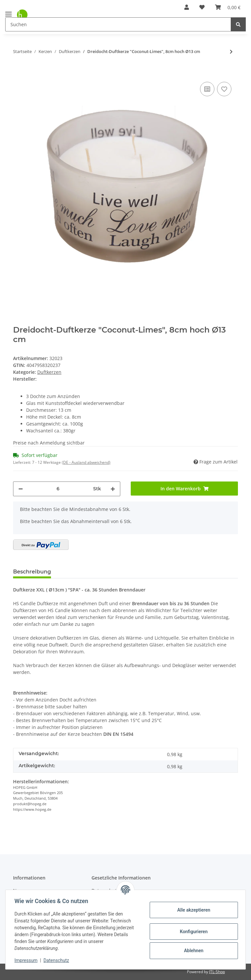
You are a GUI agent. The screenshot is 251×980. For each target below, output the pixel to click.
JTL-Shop (217, 972)
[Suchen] (118, 24)
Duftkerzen (49, 372)
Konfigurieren (192, 932)
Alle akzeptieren (192, 910)
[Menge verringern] (21, 489)
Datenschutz (58, 960)
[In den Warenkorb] (18, 70)
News (19, 890)
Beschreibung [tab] (32, 572)
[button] (187, 7)
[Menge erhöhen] (113, 489)
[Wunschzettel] (202, 7)
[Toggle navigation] (8, 11)
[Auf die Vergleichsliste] (207, 89)
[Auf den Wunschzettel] (224, 89)
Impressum (27, 960)
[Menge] (58, 489)
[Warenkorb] (228, 7)
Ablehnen (192, 951)
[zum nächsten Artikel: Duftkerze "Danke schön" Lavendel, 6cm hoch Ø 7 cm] (231, 52)
